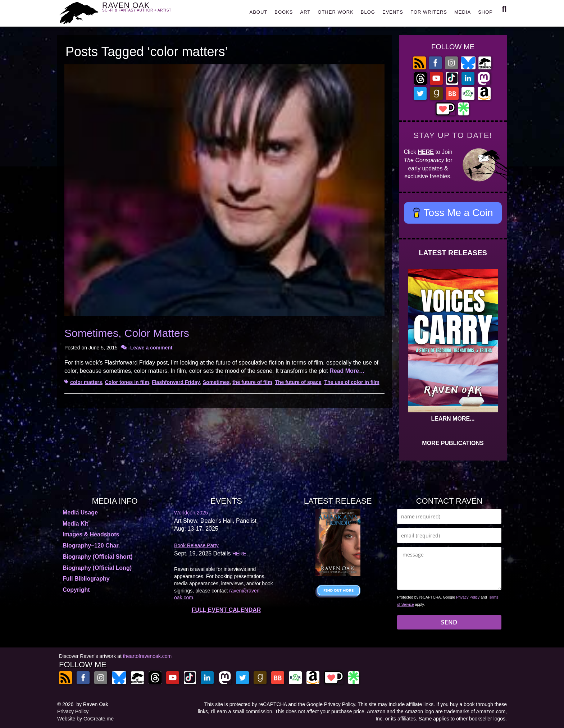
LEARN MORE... (453, 419)
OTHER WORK (336, 12)
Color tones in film (127, 382)
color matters (86, 382)
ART (306, 12)
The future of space (298, 382)
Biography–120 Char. (91, 546)
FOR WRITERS (429, 12)
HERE (426, 152)
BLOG (368, 12)
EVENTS (393, 12)
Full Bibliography (86, 579)
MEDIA (463, 12)
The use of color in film (352, 382)
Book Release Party (196, 545)
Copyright (76, 590)
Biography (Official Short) (98, 557)
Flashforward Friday (176, 382)
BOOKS (284, 12)
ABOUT (258, 12)
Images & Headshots (91, 534)
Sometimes (216, 382)
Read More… (347, 371)
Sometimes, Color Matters (127, 333)
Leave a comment (151, 348)
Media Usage (80, 512)
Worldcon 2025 (191, 513)
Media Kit (75, 524)
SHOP (485, 12)
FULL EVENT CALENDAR (226, 610)
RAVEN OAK (147, 11)
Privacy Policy (468, 597)
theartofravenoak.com (147, 656)
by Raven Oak (92, 704)
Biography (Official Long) (97, 568)
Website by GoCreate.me (85, 719)
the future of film (252, 382)
